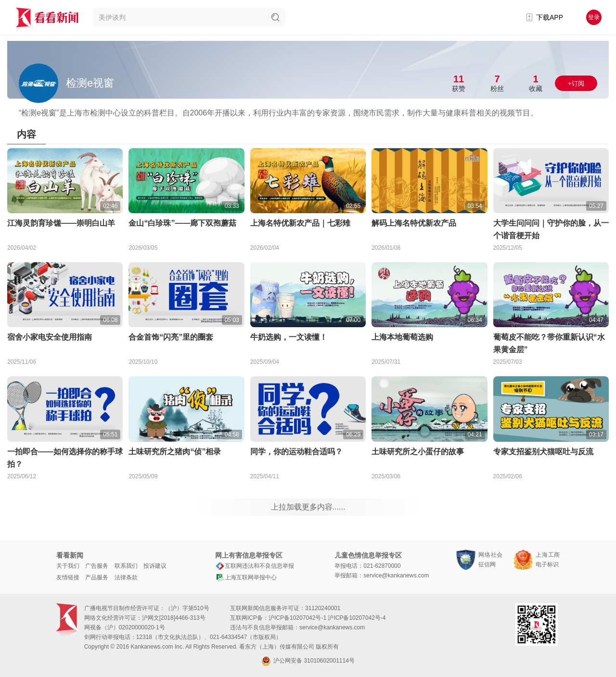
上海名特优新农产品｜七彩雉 (300, 223)
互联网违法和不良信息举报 (255, 566)
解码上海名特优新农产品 (414, 223)
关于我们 (68, 566)
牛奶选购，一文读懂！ (289, 337)
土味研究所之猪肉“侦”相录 (175, 452)
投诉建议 (155, 566)
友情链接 (68, 577)
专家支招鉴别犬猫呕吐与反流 (543, 452)
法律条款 (126, 577)
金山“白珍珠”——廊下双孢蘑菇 (182, 223)
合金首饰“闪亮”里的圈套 (171, 337)
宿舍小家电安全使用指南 (50, 337)
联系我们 (126, 566)
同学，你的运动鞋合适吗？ (296, 452)
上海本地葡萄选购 (402, 337)
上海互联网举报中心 (246, 577)
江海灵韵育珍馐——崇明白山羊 (61, 223)
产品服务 (97, 577)
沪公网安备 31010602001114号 (308, 661)
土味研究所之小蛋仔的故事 (418, 452)
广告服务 (97, 566)
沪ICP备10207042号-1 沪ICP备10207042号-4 (327, 618)
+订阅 (576, 83)
